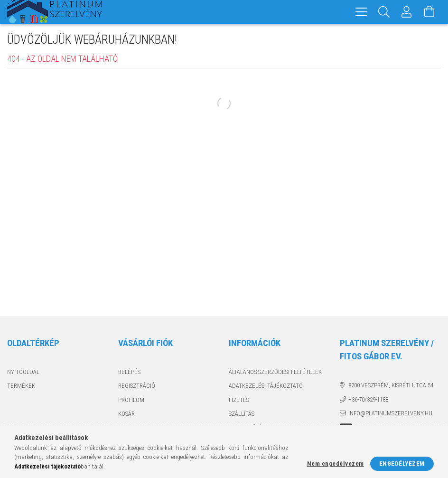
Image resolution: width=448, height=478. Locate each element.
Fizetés (239, 400)
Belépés (129, 372)
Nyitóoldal (23, 372)
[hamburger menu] (361, 12)
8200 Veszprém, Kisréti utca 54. (392, 385)
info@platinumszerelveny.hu (390, 413)
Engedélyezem (402, 464)
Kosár (126, 414)
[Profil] (407, 12)
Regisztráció (137, 386)
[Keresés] (384, 12)
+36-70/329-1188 (368, 399)
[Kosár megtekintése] (429, 12)
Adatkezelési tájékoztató (266, 386)
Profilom (131, 400)
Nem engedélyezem (336, 464)
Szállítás (242, 414)
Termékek (21, 386)
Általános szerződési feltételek (275, 372)
